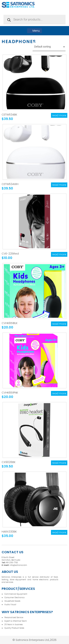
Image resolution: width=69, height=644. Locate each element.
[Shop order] (49, 47)
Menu (34, 31)
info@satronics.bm (18, 565)
